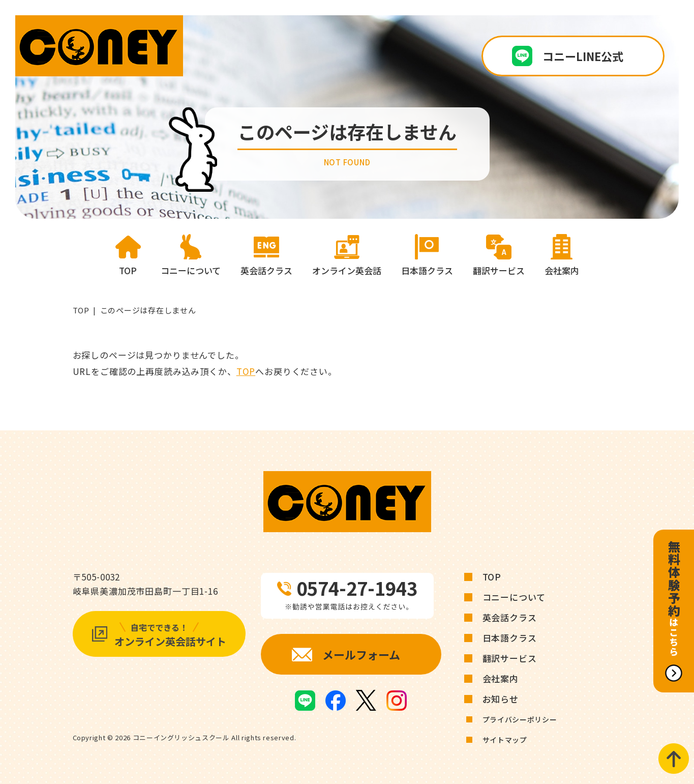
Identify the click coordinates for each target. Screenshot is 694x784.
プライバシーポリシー (520, 719)
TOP (81, 310)
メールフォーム (361, 654)
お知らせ (501, 699)
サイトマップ (505, 740)
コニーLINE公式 (583, 56)
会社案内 (501, 678)
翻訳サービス (510, 658)
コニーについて (514, 597)
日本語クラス (510, 638)
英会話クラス (510, 617)
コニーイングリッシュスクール (181, 737)
